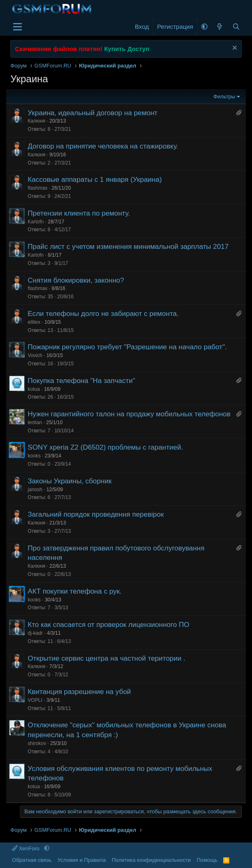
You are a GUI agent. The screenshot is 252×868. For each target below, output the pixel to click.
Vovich (35, 355)
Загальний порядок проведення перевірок (96, 514)
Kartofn (36, 222)
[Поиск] (236, 27)
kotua (34, 389)
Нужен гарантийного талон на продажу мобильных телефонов (129, 414)
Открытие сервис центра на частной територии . (106, 658)
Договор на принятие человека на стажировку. (103, 146)
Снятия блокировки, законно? (76, 280)
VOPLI (35, 700)
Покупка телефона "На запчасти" (81, 381)
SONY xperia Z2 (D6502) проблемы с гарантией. (105, 447)
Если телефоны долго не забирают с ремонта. (103, 314)
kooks (34, 456)
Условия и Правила (82, 860)
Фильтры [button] (224, 96)
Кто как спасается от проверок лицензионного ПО (108, 625)
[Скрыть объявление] (234, 49)
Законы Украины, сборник (70, 481)
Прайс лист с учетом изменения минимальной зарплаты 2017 (128, 247)
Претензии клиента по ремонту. (79, 213)
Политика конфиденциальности (151, 860)
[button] (204, 27)
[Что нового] (220, 27)
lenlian (35, 422)
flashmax (37, 188)
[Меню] (17, 27)
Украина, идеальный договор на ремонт (92, 113)
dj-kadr (35, 633)
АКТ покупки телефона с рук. (75, 591)
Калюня (36, 121)
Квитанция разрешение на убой (79, 692)
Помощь (207, 860)
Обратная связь (32, 860)
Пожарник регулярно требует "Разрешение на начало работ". (127, 347)
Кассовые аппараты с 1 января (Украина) (95, 180)
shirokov (37, 743)
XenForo (26, 848)
